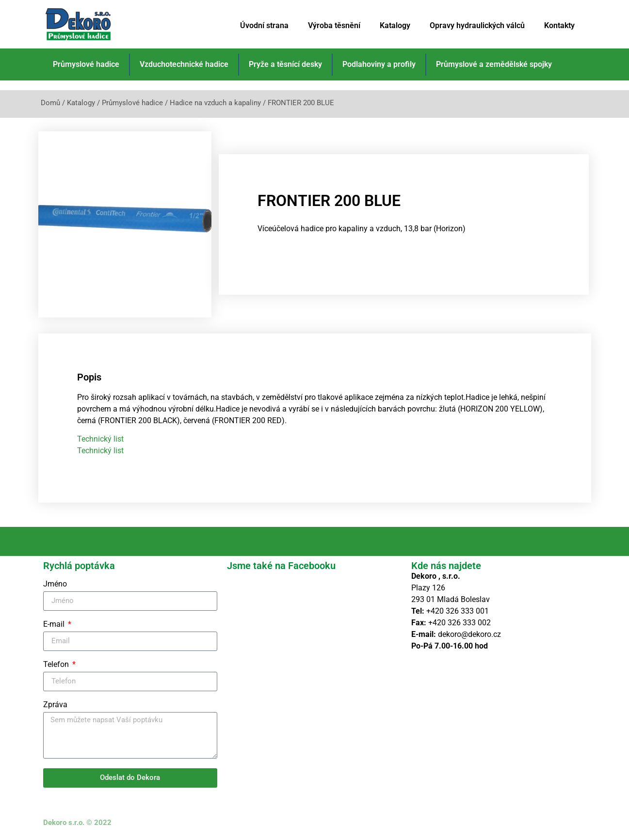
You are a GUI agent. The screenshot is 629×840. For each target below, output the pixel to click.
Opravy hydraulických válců (477, 25)
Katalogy (395, 25)
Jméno (55, 584)
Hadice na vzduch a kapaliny (215, 103)
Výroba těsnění (334, 25)
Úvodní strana (264, 25)
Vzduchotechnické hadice (184, 64)
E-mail (55, 625)
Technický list (100, 439)
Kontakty (559, 25)
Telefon (57, 665)
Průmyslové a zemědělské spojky (494, 64)
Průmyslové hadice (86, 64)
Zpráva (55, 705)
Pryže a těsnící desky (285, 64)
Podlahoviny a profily (379, 64)
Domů (50, 103)
